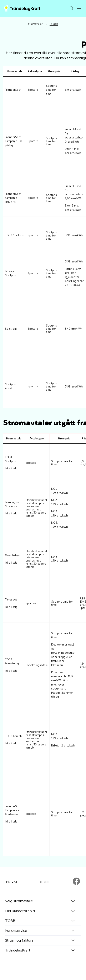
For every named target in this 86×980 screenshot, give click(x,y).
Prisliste (54, 24)
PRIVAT (12, 882)
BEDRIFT (45, 882)
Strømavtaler (35, 24)
